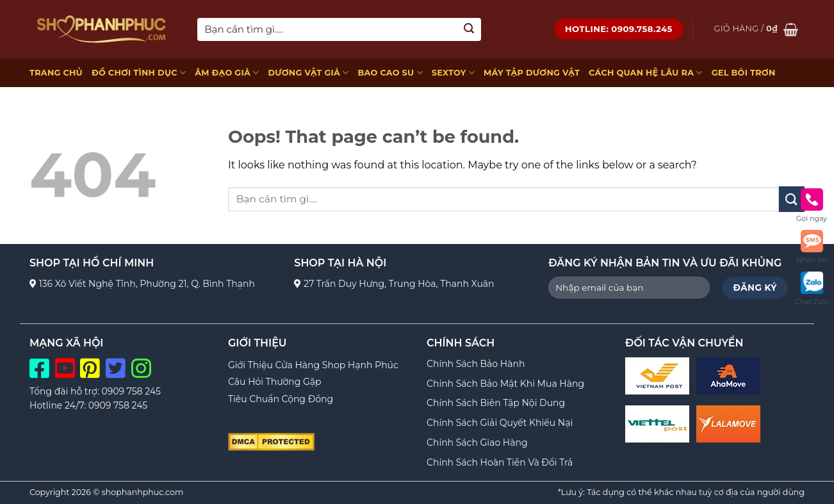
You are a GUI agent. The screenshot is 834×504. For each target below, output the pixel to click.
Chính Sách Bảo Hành (476, 364)
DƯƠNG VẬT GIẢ (308, 73)
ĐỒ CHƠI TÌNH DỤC (139, 73)
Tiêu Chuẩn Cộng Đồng (281, 399)
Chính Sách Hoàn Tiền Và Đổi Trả (500, 462)
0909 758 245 (131, 391)
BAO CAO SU (390, 73)
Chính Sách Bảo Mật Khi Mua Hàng (505, 384)
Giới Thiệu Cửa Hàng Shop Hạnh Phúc (313, 365)
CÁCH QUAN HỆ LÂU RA (646, 73)
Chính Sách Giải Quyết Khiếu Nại (500, 423)
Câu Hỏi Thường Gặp (275, 382)
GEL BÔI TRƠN (744, 73)
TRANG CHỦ (56, 73)
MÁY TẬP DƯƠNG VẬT (532, 73)
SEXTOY (453, 73)
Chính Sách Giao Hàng (477, 443)
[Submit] (470, 29)
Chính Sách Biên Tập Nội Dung (496, 403)
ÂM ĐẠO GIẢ (227, 73)
